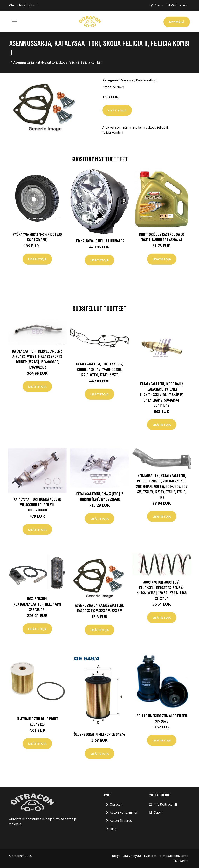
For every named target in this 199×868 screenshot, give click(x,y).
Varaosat (128, 80)
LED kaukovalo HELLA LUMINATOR (99, 241)
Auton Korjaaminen (124, 812)
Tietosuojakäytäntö (174, 856)
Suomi (159, 5)
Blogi (114, 829)
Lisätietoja (117, 110)
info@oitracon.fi (177, 5)
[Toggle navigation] (14, 21)
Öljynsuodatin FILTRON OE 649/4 (99, 734)
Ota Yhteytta (132, 856)
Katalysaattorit (147, 80)
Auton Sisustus (121, 821)
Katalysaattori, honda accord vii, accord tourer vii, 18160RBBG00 (37, 504)
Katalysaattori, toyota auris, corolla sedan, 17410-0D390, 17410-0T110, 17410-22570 (99, 369)
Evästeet (150, 856)
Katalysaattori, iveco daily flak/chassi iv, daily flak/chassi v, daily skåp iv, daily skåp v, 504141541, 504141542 (162, 394)
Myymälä (177, 22)
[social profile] (38, 5)
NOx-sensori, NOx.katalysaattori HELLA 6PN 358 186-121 (37, 604)
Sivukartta (181, 861)
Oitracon (116, 804)
